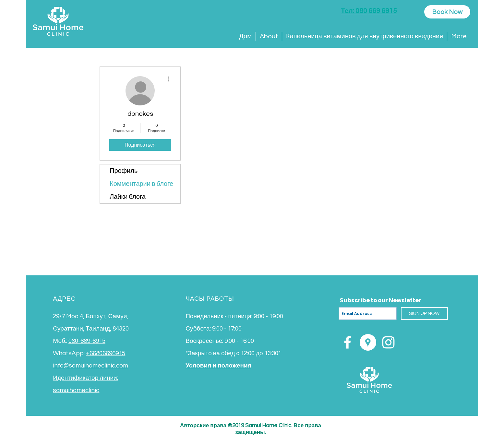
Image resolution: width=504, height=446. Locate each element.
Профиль (124, 171)
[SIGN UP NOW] (424, 313)
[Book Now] (447, 12)
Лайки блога (128, 197)
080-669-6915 (87, 341)
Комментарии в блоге (141, 184)
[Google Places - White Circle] (368, 342)
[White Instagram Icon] (388, 342)
